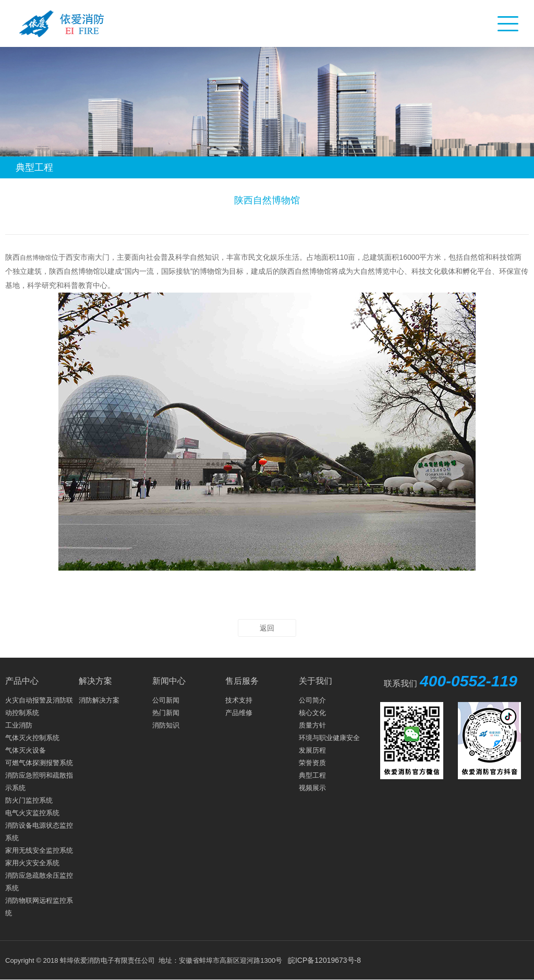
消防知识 (166, 725)
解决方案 (95, 681)
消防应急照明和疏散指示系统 (39, 782)
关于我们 (315, 681)
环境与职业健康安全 (329, 738)
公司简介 (312, 700)
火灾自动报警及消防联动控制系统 (39, 706)
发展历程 (312, 750)
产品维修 (239, 713)
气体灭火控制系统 (32, 738)
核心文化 (312, 713)
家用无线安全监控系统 (39, 850)
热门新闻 (166, 713)
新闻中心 (169, 681)
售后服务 (242, 681)
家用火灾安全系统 (32, 863)
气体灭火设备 (26, 750)
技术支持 (239, 700)
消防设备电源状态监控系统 (39, 832)
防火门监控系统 (29, 800)
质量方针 (312, 725)
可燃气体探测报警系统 (39, 763)
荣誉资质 (312, 763)
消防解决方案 (99, 700)
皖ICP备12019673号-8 (324, 960)
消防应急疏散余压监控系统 (39, 882)
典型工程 (312, 775)
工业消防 (19, 725)
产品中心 (22, 681)
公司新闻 (166, 700)
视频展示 (312, 788)
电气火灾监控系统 (32, 813)
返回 (267, 628)
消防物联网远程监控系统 (39, 907)
